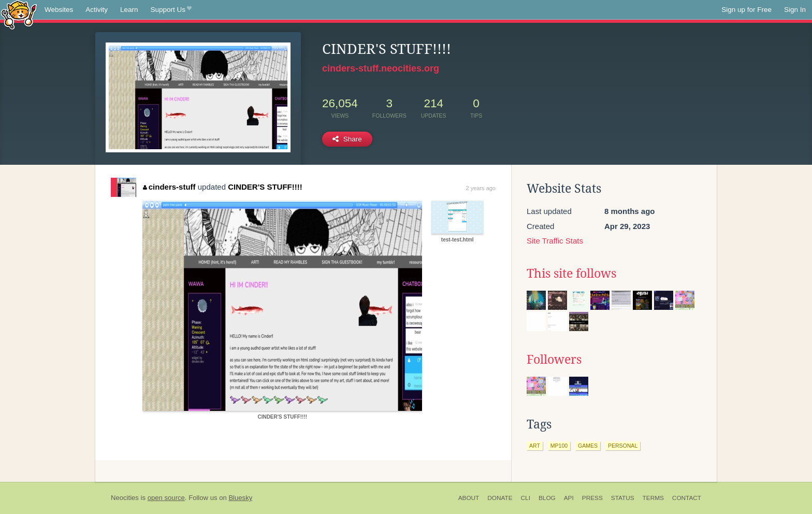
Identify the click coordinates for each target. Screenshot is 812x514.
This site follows (571, 274)
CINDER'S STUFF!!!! (265, 187)
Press (592, 498)
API (569, 498)
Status (623, 498)
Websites (59, 10)
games (588, 446)
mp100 (559, 446)
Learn (129, 10)
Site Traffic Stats (555, 241)
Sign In (795, 10)
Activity (97, 10)
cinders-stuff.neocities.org (381, 68)
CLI (526, 498)
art (535, 446)
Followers (554, 360)
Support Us (171, 10)
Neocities (125, 498)
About (469, 498)
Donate (500, 498)
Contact (687, 498)
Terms (653, 498)
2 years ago (481, 188)
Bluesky (240, 498)
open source (166, 498)
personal (623, 446)
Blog (547, 498)
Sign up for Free (746, 10)
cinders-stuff (169, 187)
